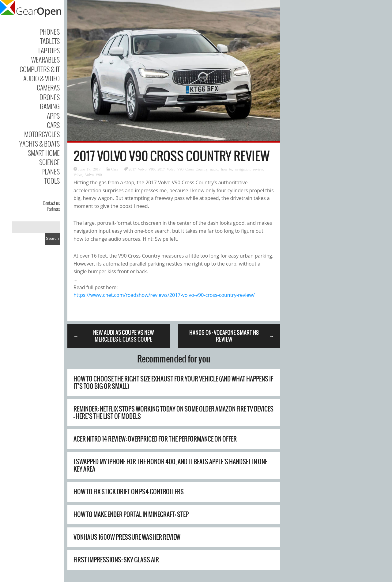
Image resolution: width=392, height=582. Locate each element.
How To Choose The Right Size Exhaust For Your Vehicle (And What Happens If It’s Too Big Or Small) (173, 383)
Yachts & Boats (40, 144)
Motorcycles (42, 134)
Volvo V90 (93, 174)
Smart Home (44, 153)
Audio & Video (41, 78)
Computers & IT (40, 69)
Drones (50, 97)
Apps (53, 116)
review (258, 169)
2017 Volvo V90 (142, 169)
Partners (53, 209)
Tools (52, 181)
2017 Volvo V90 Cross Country (182, 169)
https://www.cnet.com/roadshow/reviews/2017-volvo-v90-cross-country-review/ (164, 295)
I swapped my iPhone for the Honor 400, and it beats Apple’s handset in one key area (170, 465)
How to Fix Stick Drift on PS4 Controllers (129, 492)
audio (214, 169)
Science (49, 162)
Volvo (78, 174)
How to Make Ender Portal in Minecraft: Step (131, 514)
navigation (243, 169)
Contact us (51, 203)
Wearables (45, 59)
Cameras (48, 87)
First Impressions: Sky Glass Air (116, 560)
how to (227, 169)
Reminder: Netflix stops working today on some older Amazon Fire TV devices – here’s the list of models (173, 413)
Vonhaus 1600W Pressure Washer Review (127, 537)
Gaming (50, 106)
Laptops (49, 50)
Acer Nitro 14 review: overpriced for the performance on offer (155, 439)
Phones (50, 32)
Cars (53, 125)
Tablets (50, 41)
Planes (51, 171)
